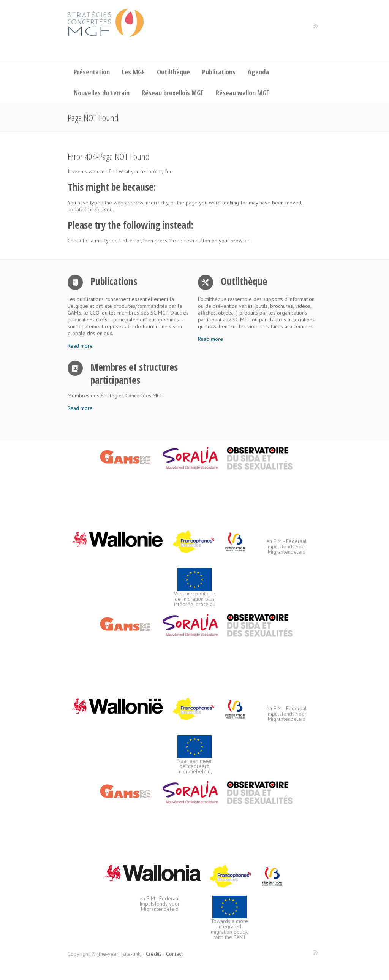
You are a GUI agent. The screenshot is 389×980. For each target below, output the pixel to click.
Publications (219, 72)
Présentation (92, 72)
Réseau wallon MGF (243, 93)
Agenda (258, 72)
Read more (80, 346)
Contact (174, 954)
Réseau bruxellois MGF (173, 93)
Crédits (154, 954)
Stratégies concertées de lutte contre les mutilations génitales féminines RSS (316, 29)
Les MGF (133, 72)
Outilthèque (173, 72)
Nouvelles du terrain (102, 93)
